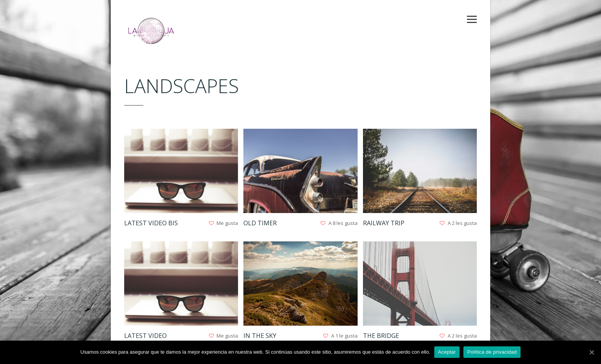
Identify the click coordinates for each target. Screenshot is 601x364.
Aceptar (447, 352)
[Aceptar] (591, 352)
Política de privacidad (492, 352)
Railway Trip (384, 223)
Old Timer (260, 223)
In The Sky (260, 336)
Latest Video (145, 336)
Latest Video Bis (151, 223)
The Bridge (381, 336)
